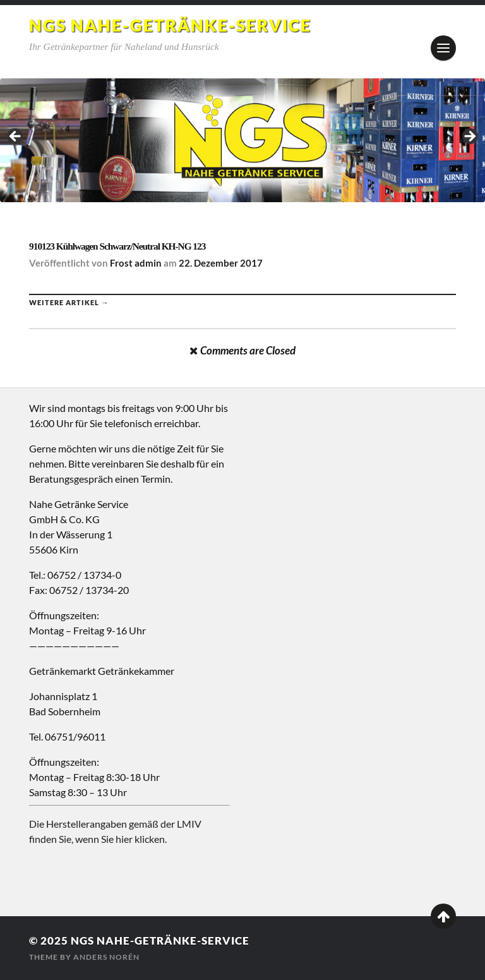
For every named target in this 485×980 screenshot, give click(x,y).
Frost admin (136, 263)
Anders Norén (106, 957)
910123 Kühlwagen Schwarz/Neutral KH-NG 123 (117, 246)
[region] (242, 140)
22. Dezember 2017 (221, 263)
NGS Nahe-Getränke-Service (170, 25)
